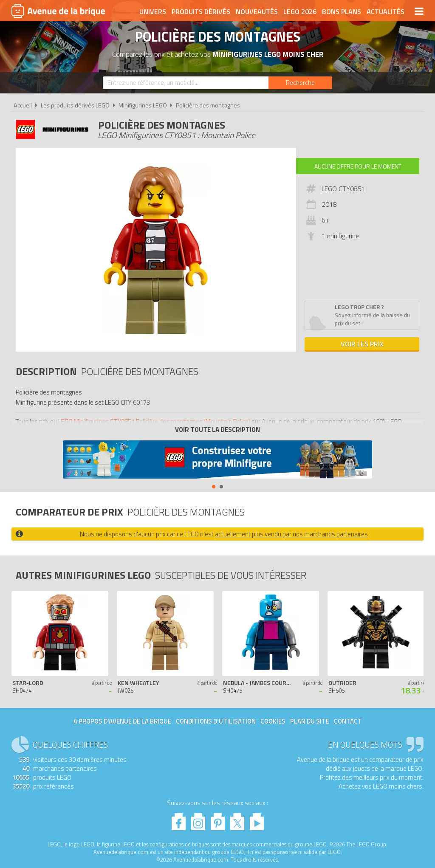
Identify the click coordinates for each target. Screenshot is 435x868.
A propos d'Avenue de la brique (122, 721)
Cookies (273, 721)
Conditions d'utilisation (216, 721)
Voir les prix (362, 344)
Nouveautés (257, 11)
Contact (348, 721)
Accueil (23, 105)
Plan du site (310, 721)
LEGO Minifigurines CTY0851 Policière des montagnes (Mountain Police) (154, 421)
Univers (153, 11)
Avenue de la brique (58, 11)
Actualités (386, 11)
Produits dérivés (201, 11)
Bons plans (342, 11)
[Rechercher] (300, 83)
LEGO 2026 (300, 11)
